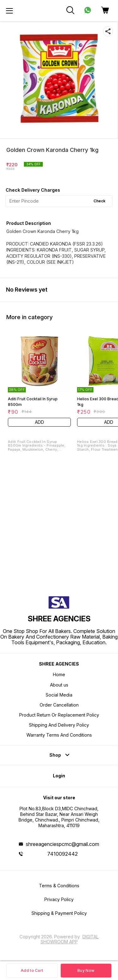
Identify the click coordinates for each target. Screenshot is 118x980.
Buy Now (86, 970)
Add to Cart (32, 970)
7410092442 (62, 854)
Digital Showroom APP (70, 939)
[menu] (9, 11)
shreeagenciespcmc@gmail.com (62, 844)
